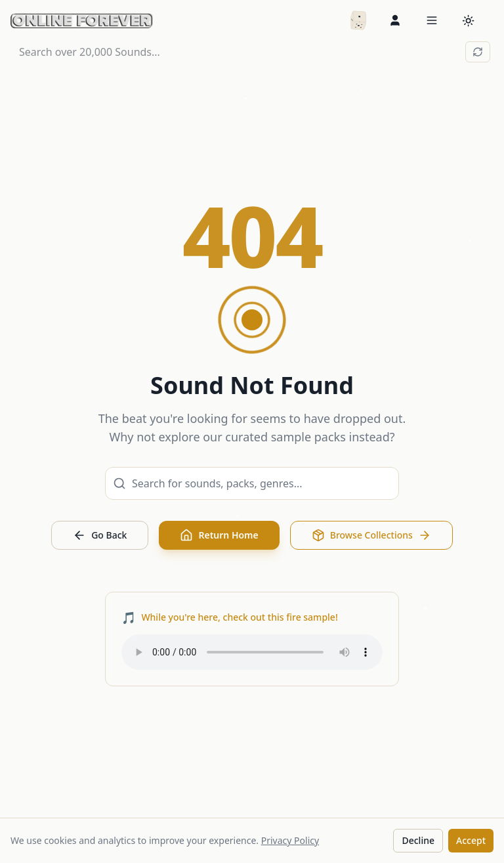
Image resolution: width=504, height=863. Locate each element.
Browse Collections (371, 535)
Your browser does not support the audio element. (252, 652)
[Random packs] (358, 20)
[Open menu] (432, 20)
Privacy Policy (290, 840)
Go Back (100, 535)
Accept (471, 840)
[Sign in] (395, 20)
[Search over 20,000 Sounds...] (240, 52)
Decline (418, 840)
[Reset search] (478, 52)
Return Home (219, 535)
